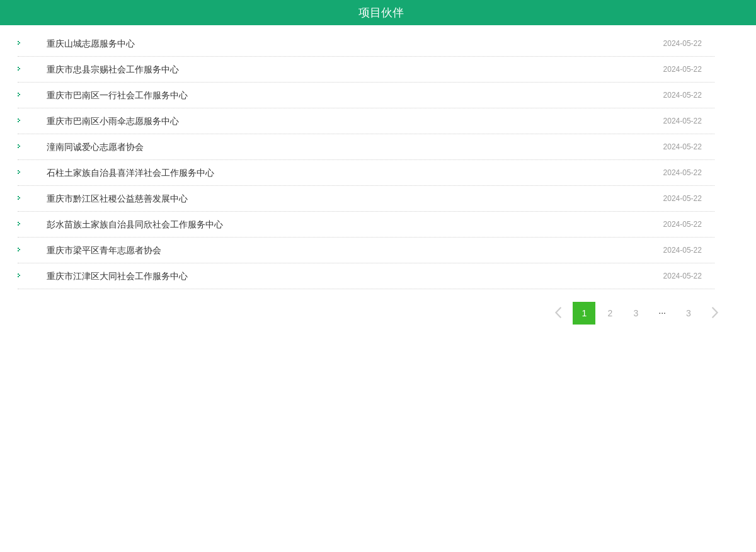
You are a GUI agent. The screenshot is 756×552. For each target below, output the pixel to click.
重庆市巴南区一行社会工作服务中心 (117, 95)
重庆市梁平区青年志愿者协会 (104, 250)
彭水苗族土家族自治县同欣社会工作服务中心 (135, 224)
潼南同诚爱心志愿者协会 (95, 147)
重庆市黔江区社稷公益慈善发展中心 (117, 198)
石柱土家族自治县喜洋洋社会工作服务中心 (130, 173)
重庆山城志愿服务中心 (91, 43)
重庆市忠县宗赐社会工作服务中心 (113, 69)
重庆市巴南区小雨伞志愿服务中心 (113, 121)
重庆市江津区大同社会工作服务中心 (117, 276)
